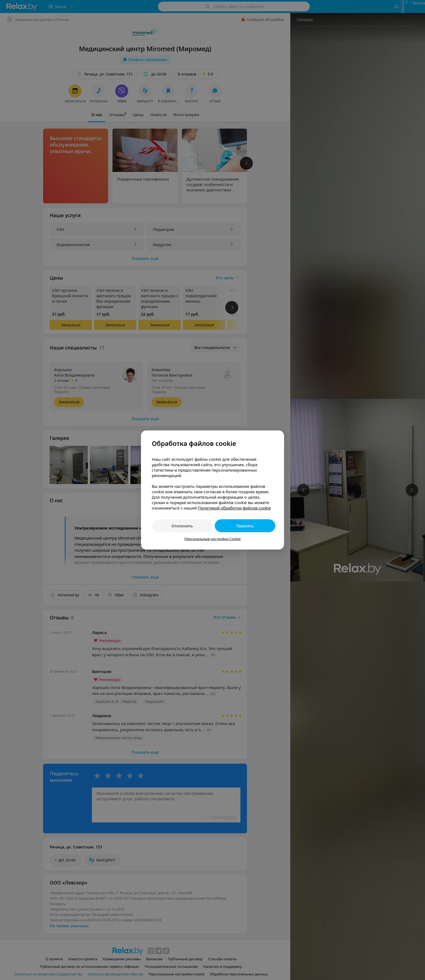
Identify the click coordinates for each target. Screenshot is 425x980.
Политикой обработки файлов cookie (234, 508)
